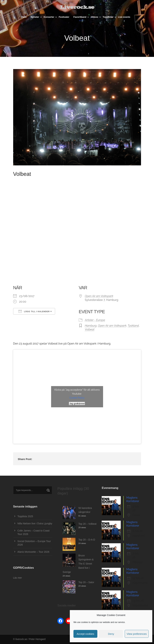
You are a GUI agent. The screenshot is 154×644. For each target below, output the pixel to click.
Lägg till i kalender (34, 311)
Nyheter (35, 17)
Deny (111, 634)
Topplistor (108, 17)
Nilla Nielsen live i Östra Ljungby (35, 523)
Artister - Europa (95, 320)
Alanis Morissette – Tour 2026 (33, 552)
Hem (24, 17)
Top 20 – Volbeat (87, 524)
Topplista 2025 (25, 516)
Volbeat (90, 329)
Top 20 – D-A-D (87, 540)
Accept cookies (85, 634)
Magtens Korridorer (133, 499)
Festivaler (64, 17)
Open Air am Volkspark (99, 296)
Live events (124, 17)
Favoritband (80, 17)
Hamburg (91, 326)
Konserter (49, 17)
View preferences (137, 634)
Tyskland (133, 326)
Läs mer (18, 578)
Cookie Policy (77, 398)
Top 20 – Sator (86, 582)
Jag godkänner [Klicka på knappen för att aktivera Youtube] (77, 404)
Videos (94, 17)
